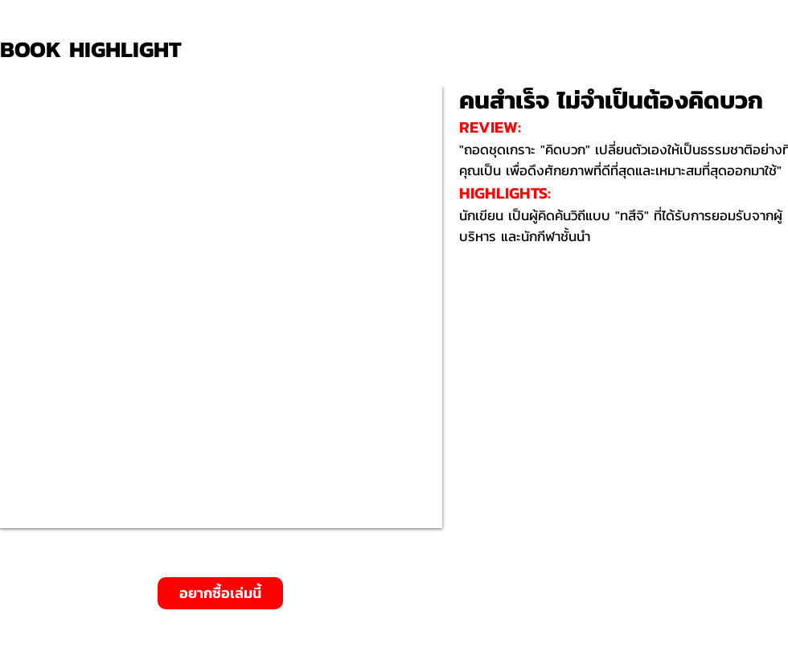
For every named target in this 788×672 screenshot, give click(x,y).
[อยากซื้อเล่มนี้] (220, 593)
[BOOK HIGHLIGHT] (96, 49)
